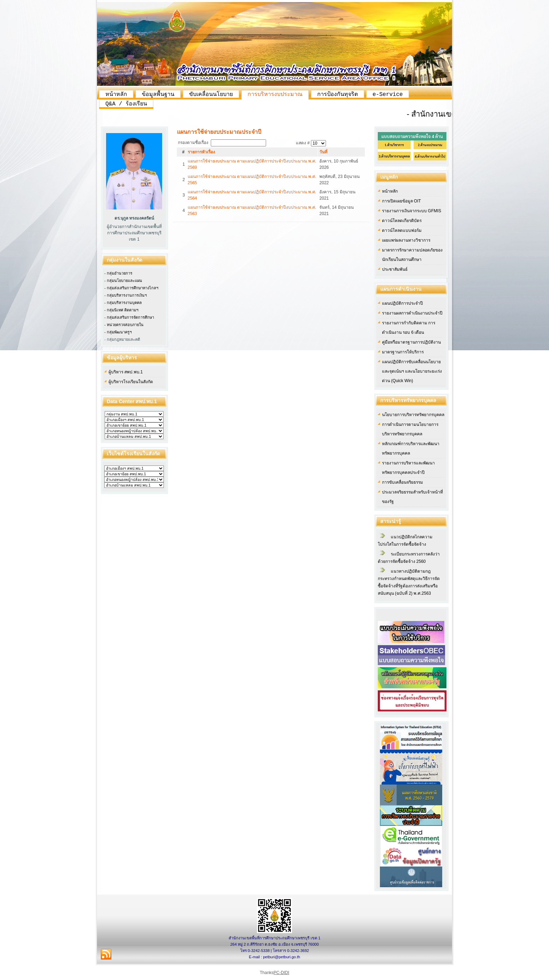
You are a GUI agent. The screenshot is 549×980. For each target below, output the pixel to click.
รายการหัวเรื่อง (201, 152)
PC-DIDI (281, 973)
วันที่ (323, 152)
